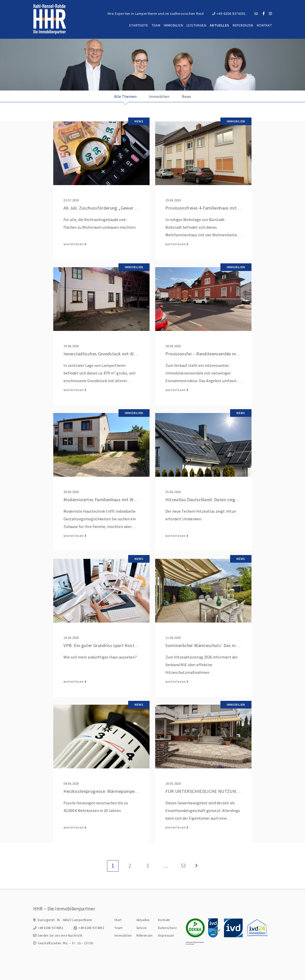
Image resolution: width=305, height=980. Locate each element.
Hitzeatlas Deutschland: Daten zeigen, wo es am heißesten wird (229, 500)
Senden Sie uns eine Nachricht (60, 936)
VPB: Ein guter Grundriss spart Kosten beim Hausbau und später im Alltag (137, 645)
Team (156, 25)
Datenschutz (167, 928)
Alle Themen (125, 96)
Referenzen (243, 25)
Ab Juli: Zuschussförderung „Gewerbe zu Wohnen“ (113, 208)
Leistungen (196, 25)
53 (183, 866)
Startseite (138, 25)
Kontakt (264, 25)
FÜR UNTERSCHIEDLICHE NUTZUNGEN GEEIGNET (216, 791)
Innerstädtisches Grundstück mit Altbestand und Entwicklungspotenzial (135, 354)
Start (118, 920)
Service (142, 928)
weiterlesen (74, 244)
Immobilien (173, 25)
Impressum (166, 936)
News (186, 96)
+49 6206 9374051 (229, 14)
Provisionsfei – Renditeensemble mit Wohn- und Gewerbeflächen (230, 354)
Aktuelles (219, 25)
